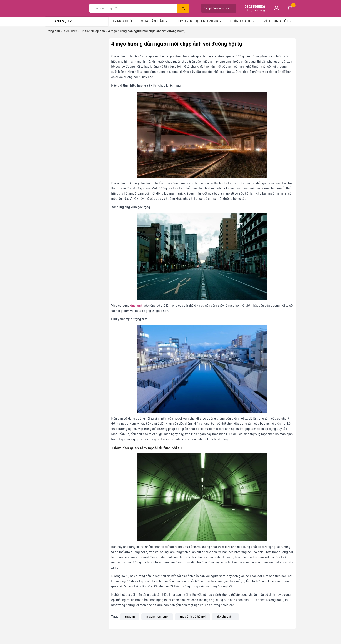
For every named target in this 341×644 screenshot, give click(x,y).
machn (130, 617)
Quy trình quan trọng (199, 21)
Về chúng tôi (277, 21)
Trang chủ (122, 21)
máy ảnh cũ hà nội (193, 617)
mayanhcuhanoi (157, 617)
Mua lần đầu (154, 21)
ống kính (136, 306)
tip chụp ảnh (226, 617)
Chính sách (243, 21)
